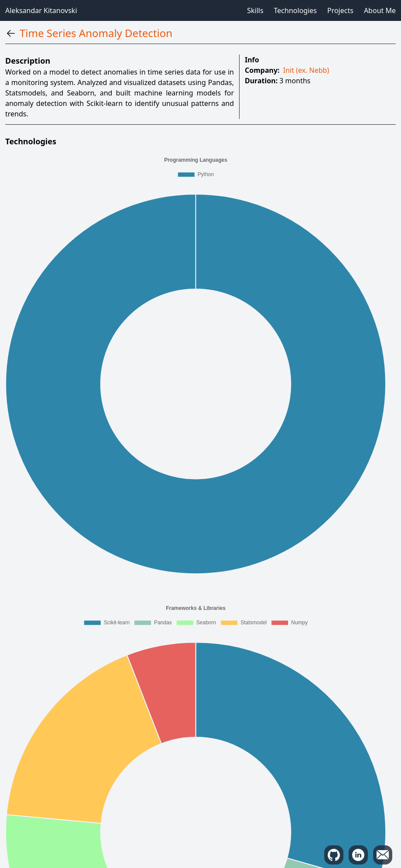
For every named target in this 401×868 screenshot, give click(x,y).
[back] (11, 33)
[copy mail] (383, 855)
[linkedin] (358, 855)
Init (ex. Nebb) (306, 70)
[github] (334, 855)
